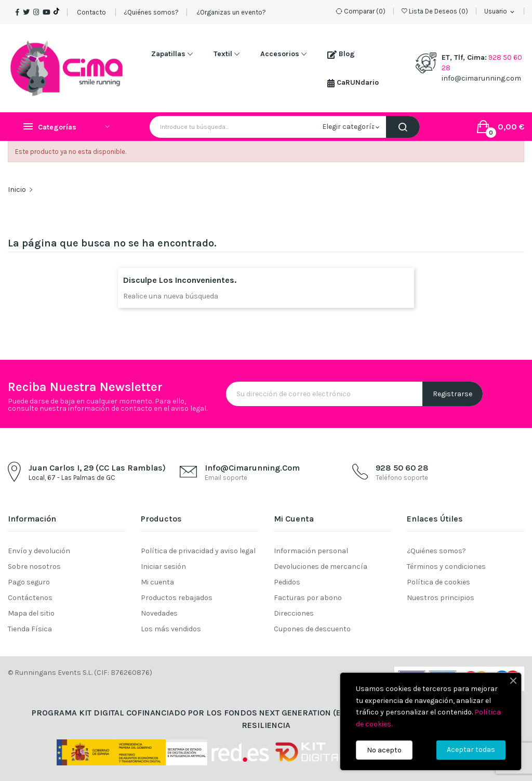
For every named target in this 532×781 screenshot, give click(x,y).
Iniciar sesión (163, 567)
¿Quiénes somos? (151, 12)
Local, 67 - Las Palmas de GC (72, 478)
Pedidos (287, 582)
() (435, 11)
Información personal (311, 551)
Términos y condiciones (446, 567)
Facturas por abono (308, 598)
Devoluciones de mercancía (321, 567)
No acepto (384, 750)
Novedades (159, 613)
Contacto (91, 12)
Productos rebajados (177, 598)
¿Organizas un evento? (230, 12)
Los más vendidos (171, 629)
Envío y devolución (39, 551)
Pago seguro (29, 582)
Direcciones (294, 613)
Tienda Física (30, 629)
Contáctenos (30, 598)
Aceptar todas (471, 750)
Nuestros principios (441, 598)
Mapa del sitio (31, 613)
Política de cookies (438, 582)
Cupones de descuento (312, 629)
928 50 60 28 (402, 468)
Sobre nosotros (34, 567)
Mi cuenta (157, 582)
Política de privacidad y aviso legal (198, 551)
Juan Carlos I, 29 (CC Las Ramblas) (97, 468)
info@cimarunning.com (481, 78)
